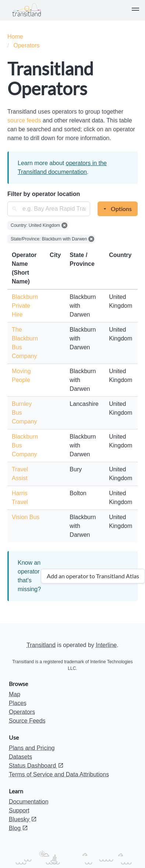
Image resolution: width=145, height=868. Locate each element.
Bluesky (23, 819)
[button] (135, 10)
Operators (26, 45)
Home (15, 37)
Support (19, 810)
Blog (18, 828)
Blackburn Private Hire (25, 306)
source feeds (25, 120)
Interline (106, 645)
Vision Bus (26, 517)
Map (15, 694)
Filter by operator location (44, 194)
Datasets (20, 757)
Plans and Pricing (32, 748)
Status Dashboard (36, 766)
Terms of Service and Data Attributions (59, 774)
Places (18, 703)
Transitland (41, 645)
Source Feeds (27, 721)
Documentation (29, 802)
